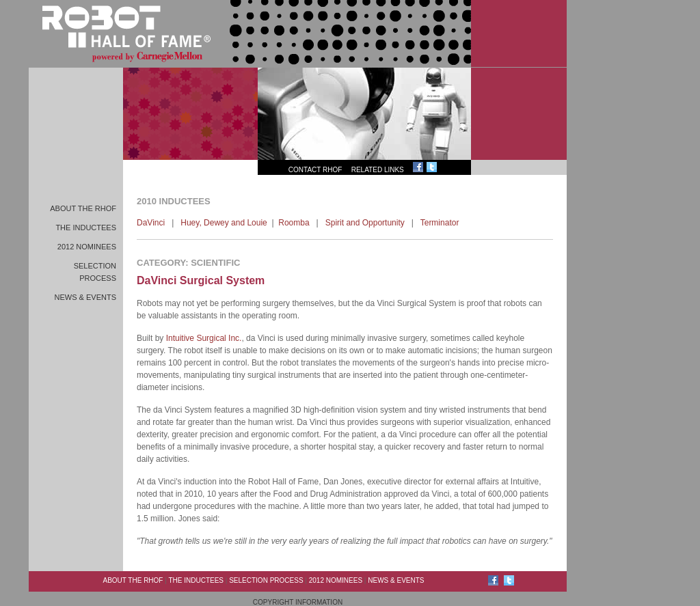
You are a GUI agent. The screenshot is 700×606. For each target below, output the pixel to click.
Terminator (440, 223)
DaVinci (151, 223)
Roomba (294, 223)
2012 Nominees (87, 247)
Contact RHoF (315, 170)
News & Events (85, 297)
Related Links (378, 170)
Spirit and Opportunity (365, 223)
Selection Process (266, 580)
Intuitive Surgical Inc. (204, 338)
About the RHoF (83, 208)
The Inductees (86, 228)
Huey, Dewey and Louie (224, 223)
